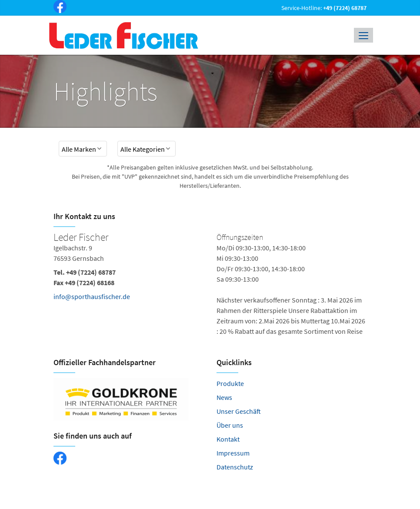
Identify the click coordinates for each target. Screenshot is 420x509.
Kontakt (228, 439)
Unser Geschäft (239, 411)
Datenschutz (235, 467)
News (224, 397)
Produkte (230, 383)
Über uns (230, 425)
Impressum (233, 453)
